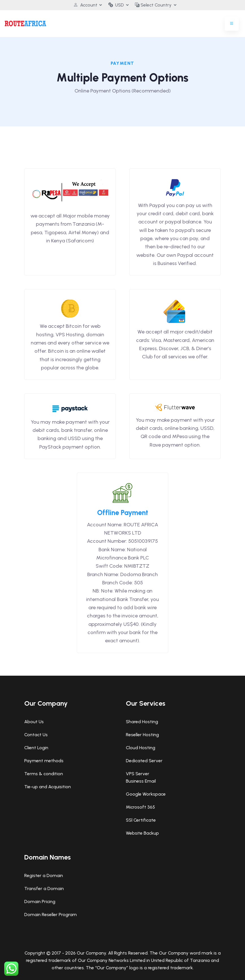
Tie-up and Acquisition (48, 787)
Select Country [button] (154, 5)
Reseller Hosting (142, 735)
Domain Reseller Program (51, 915)
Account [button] (85, 5)
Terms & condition (44, 774)
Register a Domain (44, 875)
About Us (34, 722)
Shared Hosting (142, 722)
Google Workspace (146, 794)
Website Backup (142, 833)
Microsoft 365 (140, 807)
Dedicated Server (144, 761)
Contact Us (36, 735)
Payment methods (44, 761)
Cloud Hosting (141, 748)
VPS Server (138, 774)
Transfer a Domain (44, 889)
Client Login (36, 748)
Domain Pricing (40, 902)
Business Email (141, 781)
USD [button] (116, 5)
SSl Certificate (141, 820)
